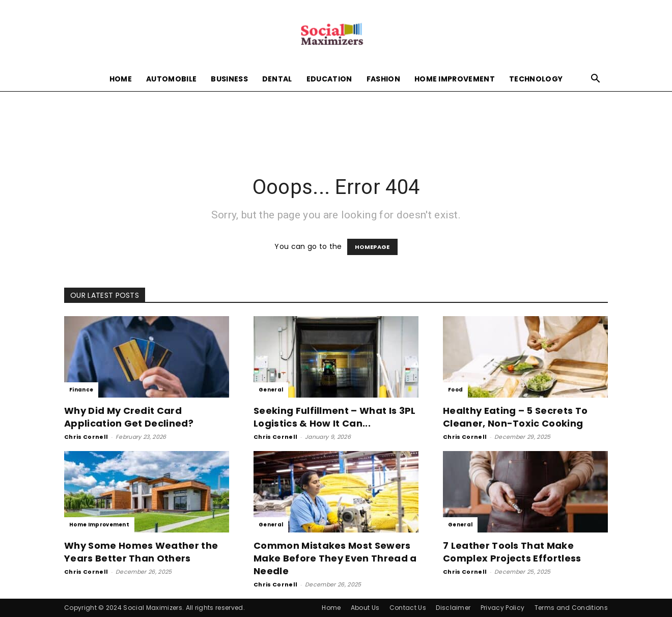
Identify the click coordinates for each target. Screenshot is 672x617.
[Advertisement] (336, 126)
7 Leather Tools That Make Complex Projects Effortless (512, 552)
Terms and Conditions (571, 608)
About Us (365, 608)
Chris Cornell (86, 437)
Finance (81, 390)
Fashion (383, 79)
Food (455, 390)
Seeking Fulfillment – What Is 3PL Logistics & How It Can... (335, 417)
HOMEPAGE (372, 247)
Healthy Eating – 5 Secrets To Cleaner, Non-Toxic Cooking (515, 417)
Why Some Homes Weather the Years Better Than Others (141, 552)
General (271, 390)
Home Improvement (455, 79)
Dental (277, 79)
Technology (536, 79)
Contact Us (408, 608)
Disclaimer (453, 608)
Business (229, 79)
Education (329, 79)
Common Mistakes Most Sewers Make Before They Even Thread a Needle (335, 558)
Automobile (171, 79)
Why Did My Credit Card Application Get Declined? (129, 417)
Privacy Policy (502, 608)
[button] (596, 80)
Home (121, 79)
